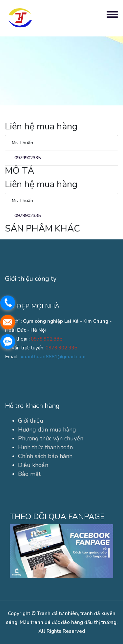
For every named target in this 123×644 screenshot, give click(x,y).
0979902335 (26, 158)
